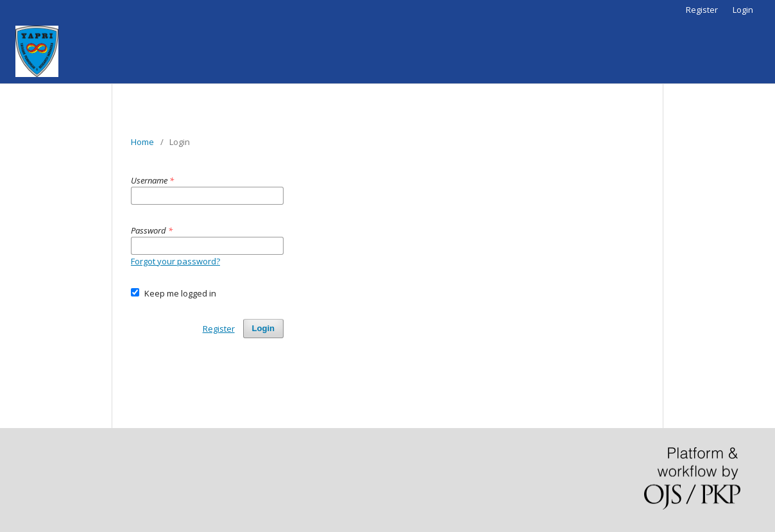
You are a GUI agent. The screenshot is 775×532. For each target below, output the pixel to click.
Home (142, 142)
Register (702, 10)
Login (743, 10)
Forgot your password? (175, 261)
